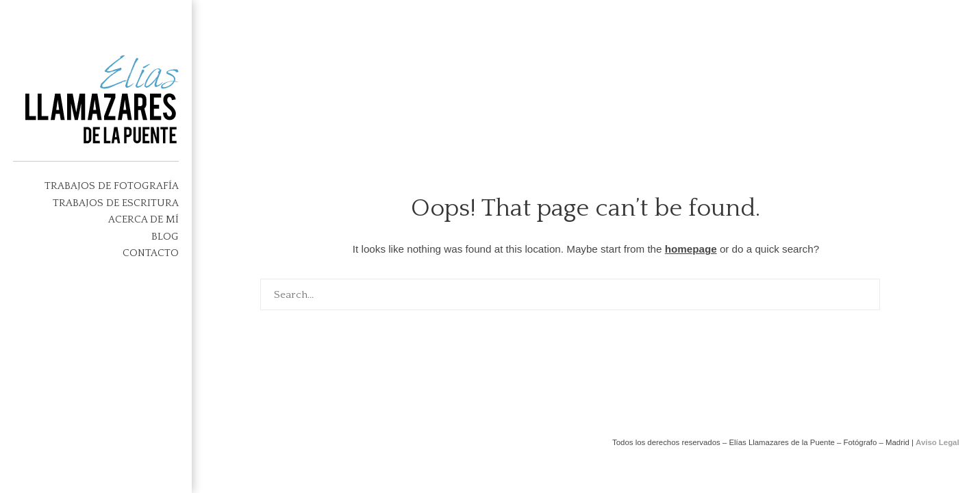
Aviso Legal (938, 442)
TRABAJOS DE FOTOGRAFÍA (112, 186)
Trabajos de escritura (116, 203)
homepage (691, 249)
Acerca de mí (143, 219)
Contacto (151, 253)
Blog (165, 237)
